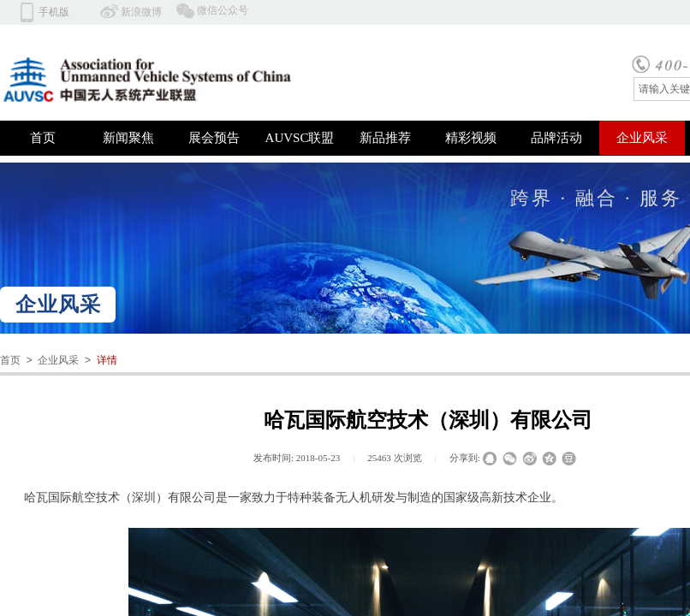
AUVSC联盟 (300, 138)
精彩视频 (471, 138)
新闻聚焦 (128, 138)
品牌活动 (556, 138)
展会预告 (214, 138)
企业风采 (642, 138)
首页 (43, 138)
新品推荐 (385, 138)
